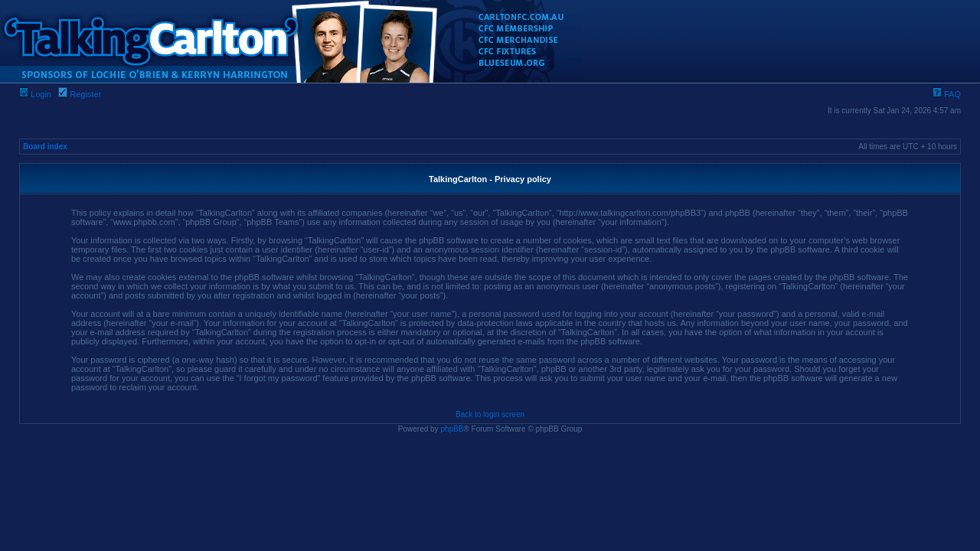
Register (80, 94)
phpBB (452, 429)
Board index (45, 147)
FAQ (947, 94)
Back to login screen (490, 414)
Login (35, 94)
